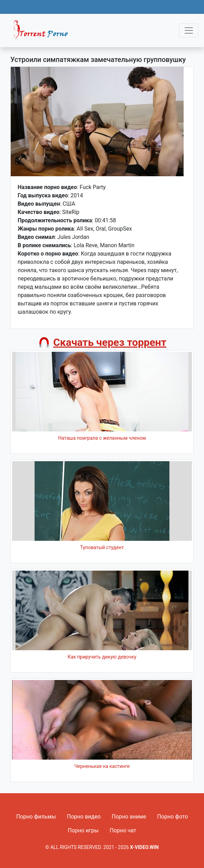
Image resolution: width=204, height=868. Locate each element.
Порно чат (123, 830)
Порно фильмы (36, 817)
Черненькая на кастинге (102, 766)
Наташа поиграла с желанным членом (102, 438)
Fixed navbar (44, 32)
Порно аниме (129, 817)
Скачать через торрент (110, 342)
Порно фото (172, 817)
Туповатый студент (102, 547)
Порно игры (83, 830)
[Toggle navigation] (189, 30)
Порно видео (84, 817)
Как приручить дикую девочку (102, 657)
